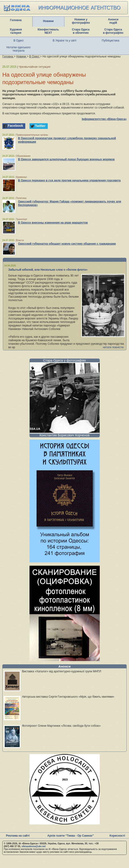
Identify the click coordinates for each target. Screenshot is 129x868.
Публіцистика (111, 41)
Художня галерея (16, 31)
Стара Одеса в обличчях (81, 31)
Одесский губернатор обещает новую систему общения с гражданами (67, 244)
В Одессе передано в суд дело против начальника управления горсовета (69, 180)
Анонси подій (113, 21)
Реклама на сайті (18, 836)
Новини (48, 21)
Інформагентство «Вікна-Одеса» (104, 119)
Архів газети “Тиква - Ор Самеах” (70, 836)
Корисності (117, 836)
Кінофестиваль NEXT (48, 31)
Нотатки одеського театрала (18, 49)
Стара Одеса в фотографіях (113, 31)
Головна (16, 20)
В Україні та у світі (64, 41)
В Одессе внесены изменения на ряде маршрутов (53, 223)
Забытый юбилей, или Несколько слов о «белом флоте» (48, 270)
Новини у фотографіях (81, 21)
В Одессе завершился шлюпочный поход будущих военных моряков (66, 159)
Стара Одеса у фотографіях (64, 360)
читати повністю (113, 347)
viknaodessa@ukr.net (34, 846)
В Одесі (19, 41)
